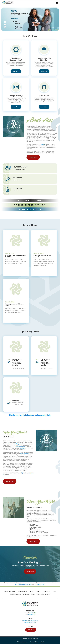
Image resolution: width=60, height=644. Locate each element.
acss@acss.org (31, 614)
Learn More (16, 71)
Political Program (20, 447)
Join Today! (10, 481)
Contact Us (47, 592)
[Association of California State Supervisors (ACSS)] (30, 604)
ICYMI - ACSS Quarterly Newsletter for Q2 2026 (16, 256)
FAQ (22, 473)
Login (43, 642)
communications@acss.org (23, 584)
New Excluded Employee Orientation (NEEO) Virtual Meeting (17, 362)
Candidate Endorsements (15, 594)
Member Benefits (40, 594)
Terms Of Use (34, 642)
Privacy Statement (22, 642)
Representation (22, 592)
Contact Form (41, 584)
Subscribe (30, 571)
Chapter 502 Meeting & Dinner (18, 401)
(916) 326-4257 (32, 613)
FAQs (55, 592)
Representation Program (14, 444)
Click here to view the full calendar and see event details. (30, 415)
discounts (22, 448)
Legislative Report (26, 594)
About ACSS (48, 594)
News (32, 592)
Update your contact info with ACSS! (14, 305)
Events (38, 592)
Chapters (43, 144)
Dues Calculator (25, 453)
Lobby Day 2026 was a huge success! (42, 256)
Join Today (31, 630)
